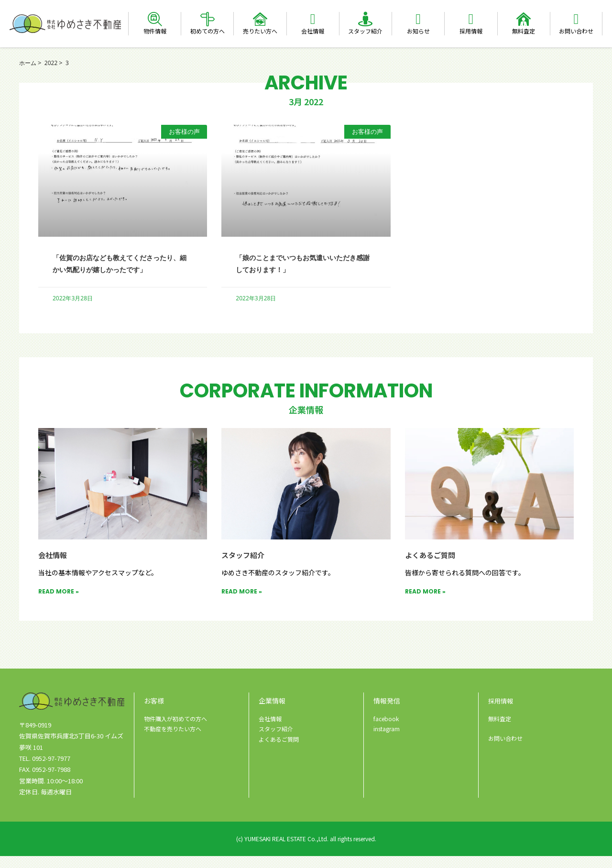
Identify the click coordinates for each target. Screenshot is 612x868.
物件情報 (155, 31)
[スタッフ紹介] (365, 19)
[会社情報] (313, 19)
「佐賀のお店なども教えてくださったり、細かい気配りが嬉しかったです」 (121, 269)
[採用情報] (471, 19)
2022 (53, 63)
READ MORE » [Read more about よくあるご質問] (425, 603)
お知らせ (418, 31)
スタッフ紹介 (365, 31)
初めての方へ (208, 31)
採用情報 (471, 31)
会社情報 (313, 31)
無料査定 (524, 31)
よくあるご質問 (433, 566)
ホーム (28, 63)
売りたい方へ (260, 31)
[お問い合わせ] (576, 19)
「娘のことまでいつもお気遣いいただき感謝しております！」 (305, 263)
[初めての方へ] (208, 19)
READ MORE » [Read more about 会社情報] (59, 603)
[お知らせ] (418, 19)
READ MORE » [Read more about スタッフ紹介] (242, 603)
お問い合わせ (576, 31)
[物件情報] (155, 19)
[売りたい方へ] (260, 19)
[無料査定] (524, 19)
